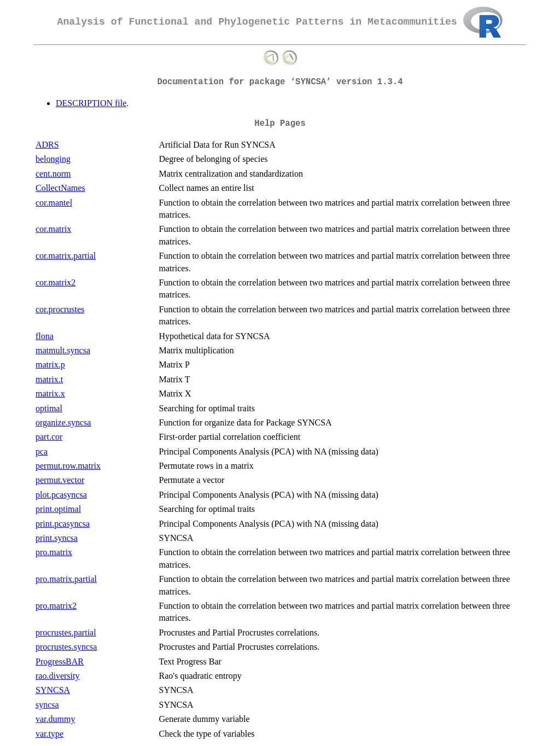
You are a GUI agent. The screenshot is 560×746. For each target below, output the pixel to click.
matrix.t (49, 379)
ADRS (47, 145)
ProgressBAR (60, 662)
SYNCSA (53, 690)
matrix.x (50, 394)
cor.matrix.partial (66, 256)
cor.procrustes (60, 309)
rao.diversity (57, 676)
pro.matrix (54, 552)
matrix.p (50, 365)
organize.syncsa (63, 422)
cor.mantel (54, 203)
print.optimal (58, 509)
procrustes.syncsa (66, 647)
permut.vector (60, 480)
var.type (49, 734)
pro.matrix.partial (66, 579)
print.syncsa (57, 538)
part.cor (49, 437)
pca (42, 451)
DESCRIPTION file (91, 103)
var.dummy (55, 719)
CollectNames (60, 188)
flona (45, 336)
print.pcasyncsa (63, 524)
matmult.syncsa (63, 350)
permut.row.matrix (68, 466)
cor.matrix (53, 229)
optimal (49, 408)
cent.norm (53, 174)
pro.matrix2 (56, 606)
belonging (53, 159)
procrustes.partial (66, 633)
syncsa (47, 705)
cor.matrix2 (56, 282)
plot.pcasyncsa (61, 495)
